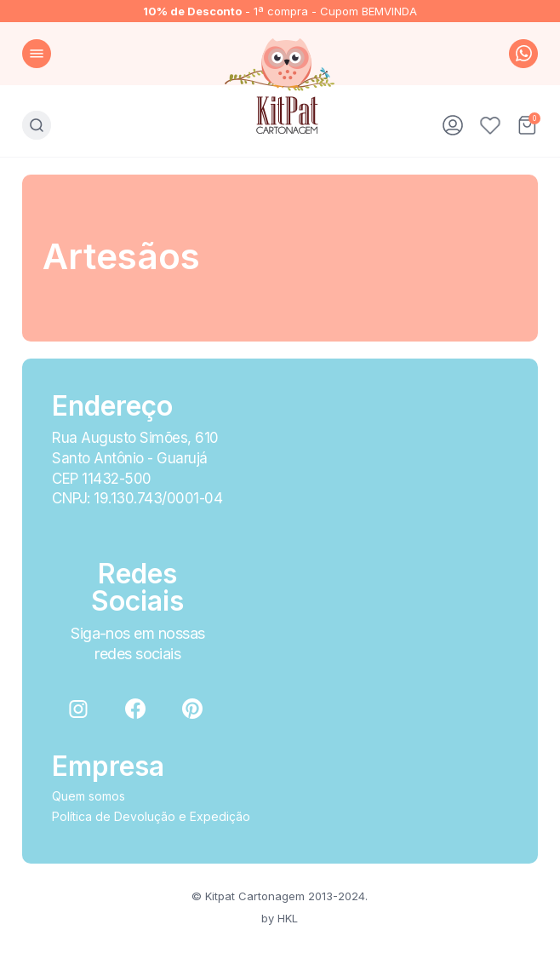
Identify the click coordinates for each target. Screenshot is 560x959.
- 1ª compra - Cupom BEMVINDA (280, 11)
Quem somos (89, 796)
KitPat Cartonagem (280, 86)
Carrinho (528, 125)
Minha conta (453, 125)
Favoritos (490, 125)
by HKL (280, 918)
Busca (37, 125)
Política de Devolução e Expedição (151, 816)
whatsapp (523, 54)
